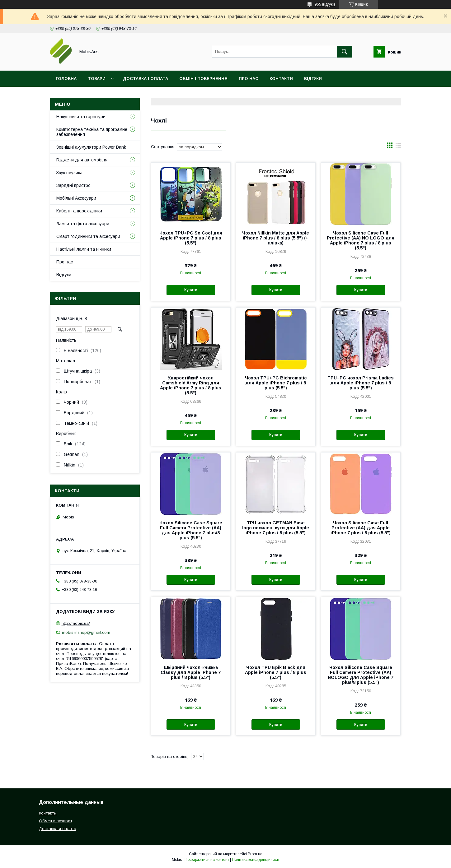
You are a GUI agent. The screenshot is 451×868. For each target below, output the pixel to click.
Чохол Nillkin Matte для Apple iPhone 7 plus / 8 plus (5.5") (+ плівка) (276, 238)
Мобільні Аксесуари (76, 198)
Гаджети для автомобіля (82, 160)
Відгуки (313, 79)
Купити (191, 290)
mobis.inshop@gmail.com (86, 632)
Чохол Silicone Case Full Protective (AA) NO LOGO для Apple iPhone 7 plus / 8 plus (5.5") (361, 240)
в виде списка (398, 147)
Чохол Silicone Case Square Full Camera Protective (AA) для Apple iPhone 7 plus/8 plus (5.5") (191, 530)
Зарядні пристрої (74, 185)
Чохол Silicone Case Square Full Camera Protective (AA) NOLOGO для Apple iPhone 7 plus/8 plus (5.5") (361, 675)
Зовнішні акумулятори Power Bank (91, 147)
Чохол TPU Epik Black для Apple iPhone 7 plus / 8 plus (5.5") (276, 672)
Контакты (48, 813)
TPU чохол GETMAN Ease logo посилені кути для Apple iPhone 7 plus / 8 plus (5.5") (276, 528)
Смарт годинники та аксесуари (88, 236)
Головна (66, 79)
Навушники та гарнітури (81, 117)
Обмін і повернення (203, 79)
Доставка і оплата (146, 79)
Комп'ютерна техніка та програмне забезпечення (92, 132)
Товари (97, 79)
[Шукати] (345, 52)
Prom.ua (255, 854)
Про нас (249, 79)
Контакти (281, 79)
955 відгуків (325, 4)
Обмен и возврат (56, 821)
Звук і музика (69, 173)
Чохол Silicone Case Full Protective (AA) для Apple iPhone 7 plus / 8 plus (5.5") (361, 528)
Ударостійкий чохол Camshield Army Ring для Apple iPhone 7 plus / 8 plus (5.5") (191, 385)
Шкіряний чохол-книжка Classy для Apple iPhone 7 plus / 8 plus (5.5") (191, 672)
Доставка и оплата (58, 829)
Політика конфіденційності (256, 860)
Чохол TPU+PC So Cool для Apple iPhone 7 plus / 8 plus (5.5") (191, 238)
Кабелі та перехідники (79, 211)
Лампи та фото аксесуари (83, 224)
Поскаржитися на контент (207, 860)
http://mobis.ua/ (76, 623)
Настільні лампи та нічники (84, 249)
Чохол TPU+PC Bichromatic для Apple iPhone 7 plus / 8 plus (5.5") (276, 383)
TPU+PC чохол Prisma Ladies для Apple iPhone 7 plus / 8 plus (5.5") (361, 383)
